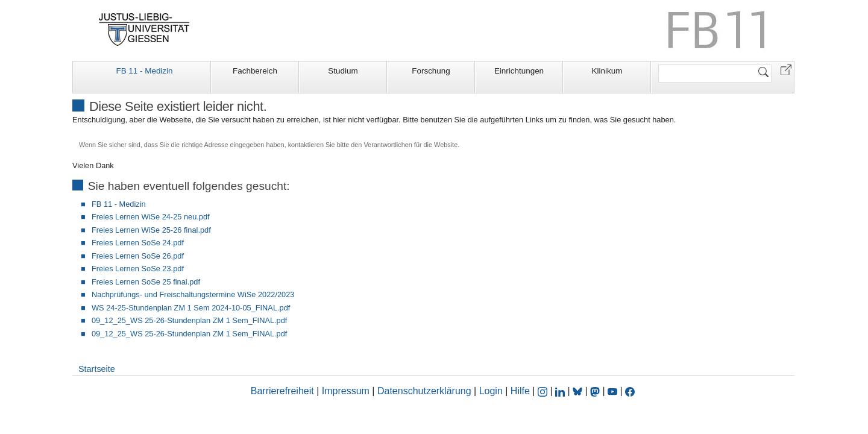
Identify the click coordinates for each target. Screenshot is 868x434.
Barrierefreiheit (282, 391)
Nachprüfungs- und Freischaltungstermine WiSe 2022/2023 (193, 294)
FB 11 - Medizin (144, 71)
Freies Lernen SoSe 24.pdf (138, 243)
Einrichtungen (519, 71)
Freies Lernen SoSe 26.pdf (138, 256)
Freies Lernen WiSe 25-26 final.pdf (151, 230)
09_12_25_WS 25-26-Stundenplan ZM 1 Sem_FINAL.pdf (189, 320)
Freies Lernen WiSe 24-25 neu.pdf (151, 217)
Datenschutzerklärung (424, 391)
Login (492, 391)
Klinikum (607, 71)
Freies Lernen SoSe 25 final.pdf (146, 282)
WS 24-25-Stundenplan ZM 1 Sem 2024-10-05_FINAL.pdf (191, 308)
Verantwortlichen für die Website (410, 145)
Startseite (97, 369)
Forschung (431, 71)
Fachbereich (255, 71)
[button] (786, 69)
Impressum (346, 391)
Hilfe (520, 391)
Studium (343, 71)
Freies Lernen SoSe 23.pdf (138, 269)
